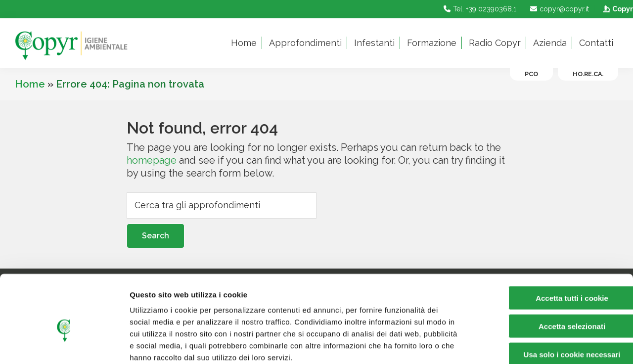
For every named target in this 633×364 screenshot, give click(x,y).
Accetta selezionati (550, 273)
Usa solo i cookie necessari (550, 301)
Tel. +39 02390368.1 (479, 9)
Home (30, 84)
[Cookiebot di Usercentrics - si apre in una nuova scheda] (64, 345)
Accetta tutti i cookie (551, 245)
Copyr (617, 9)
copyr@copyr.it (558, 9)
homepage (152, 160)
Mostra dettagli (520, 344)
